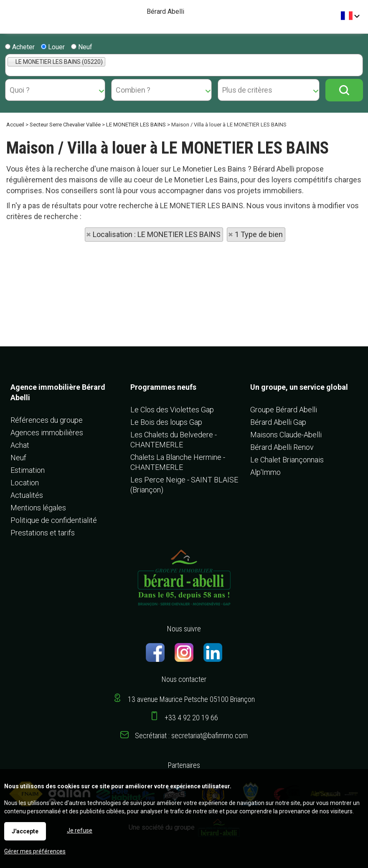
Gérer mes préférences (35, 851)
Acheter (20, 47)
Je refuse (80, 830)
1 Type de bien (259, 234)
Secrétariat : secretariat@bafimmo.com (191, 736)
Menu (9, 13)
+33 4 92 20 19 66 (191, 718)
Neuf (82, 47)
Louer (53, 47)
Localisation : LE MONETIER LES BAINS (157, 234)
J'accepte (25, 831)
